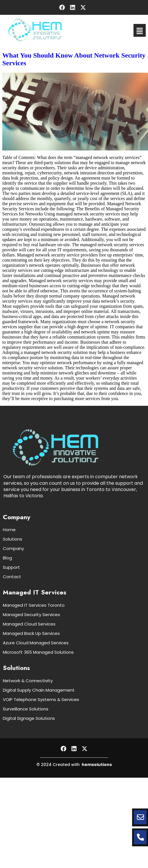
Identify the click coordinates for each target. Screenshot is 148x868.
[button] (140, 30)
